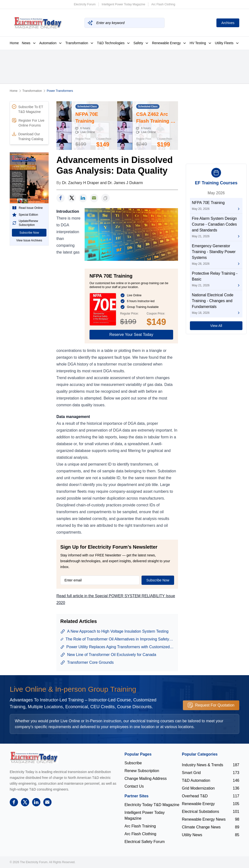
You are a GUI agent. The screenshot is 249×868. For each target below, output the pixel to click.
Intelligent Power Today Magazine (123, 4)
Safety (141, 43)
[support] (94, 198)
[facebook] (61, 198)
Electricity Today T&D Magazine (152, 805)
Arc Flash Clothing (163, 4)
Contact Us (134, 786)
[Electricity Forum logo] (34, 757)
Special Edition (25, 215)
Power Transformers (60, 91)
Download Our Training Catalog (27, 136)
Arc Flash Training (140, 826)
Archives (228, 23)
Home (14, 43)
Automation (51, 43)
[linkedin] (83, 198)
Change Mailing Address (146, 779)
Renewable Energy (169, 43)
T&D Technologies (114, 43)
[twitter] (72, 198)
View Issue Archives (29, 240)
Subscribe (133, 763)
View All (216, 326)
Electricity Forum (85, 4)
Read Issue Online (27, 208)
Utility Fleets (227, 43)
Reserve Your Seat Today (131, 335)
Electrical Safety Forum (145, 842)
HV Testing (201, 43)
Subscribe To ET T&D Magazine (27, 109)
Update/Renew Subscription (25, 223)
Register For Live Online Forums (28, 123)
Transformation (80, 43)
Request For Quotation (211, 705)
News (29, 43)
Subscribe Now (29, 233)
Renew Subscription (142, 771)
